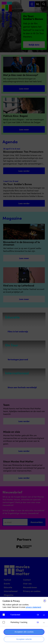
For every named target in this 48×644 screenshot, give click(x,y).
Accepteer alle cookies (24, 632)
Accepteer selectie (24, 639)
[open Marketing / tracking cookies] (44, 623)
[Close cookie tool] (45, 601)
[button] (25, 615)
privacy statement (33, 607)
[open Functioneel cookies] (44, 615)
